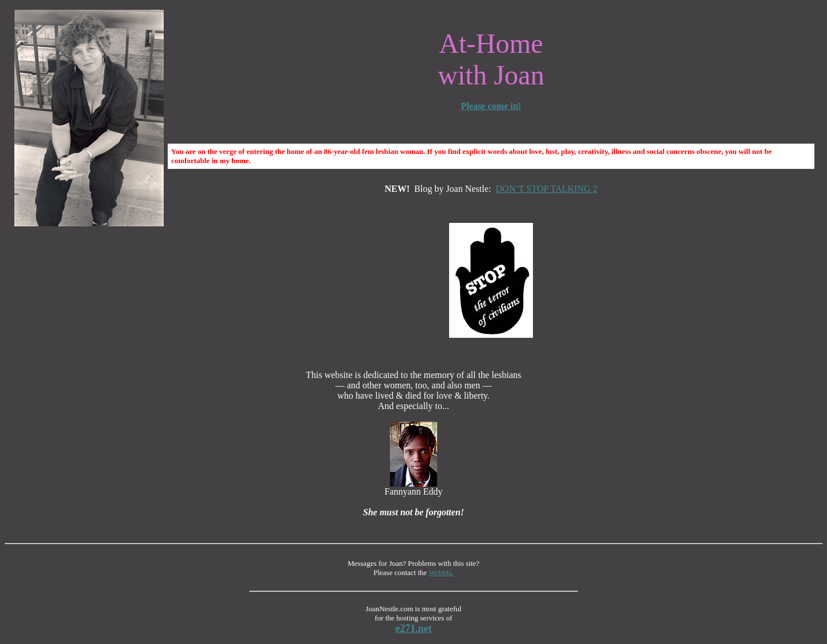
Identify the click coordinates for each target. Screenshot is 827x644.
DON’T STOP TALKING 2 (546, 189)
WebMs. (441, 572)
